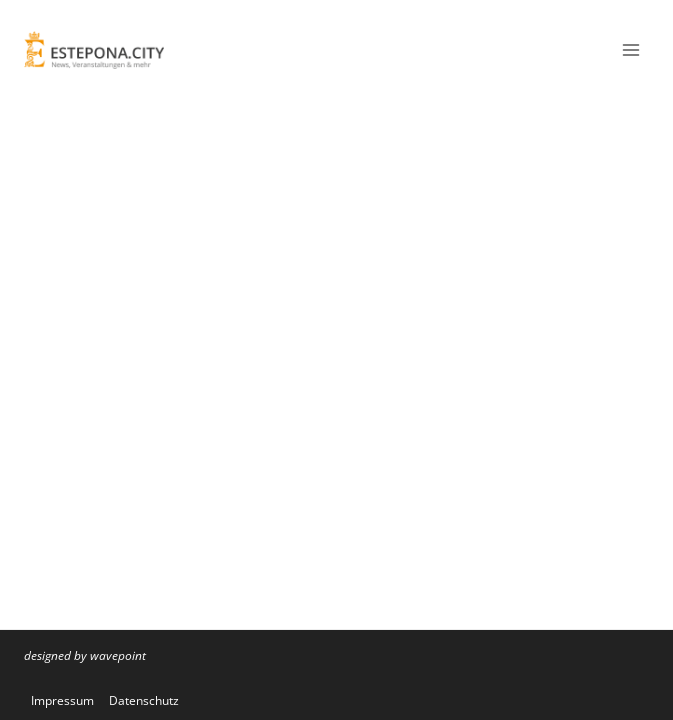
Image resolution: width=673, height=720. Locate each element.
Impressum (62, 700)
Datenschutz (144, 700)
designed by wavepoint (85, 655)
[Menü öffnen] (630, 49)
